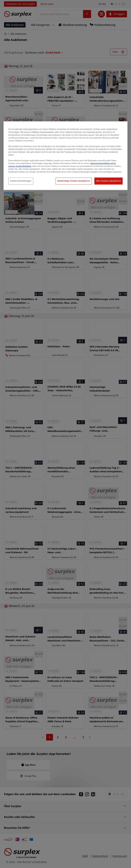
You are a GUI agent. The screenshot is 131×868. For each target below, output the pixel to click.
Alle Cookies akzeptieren (109, 181)
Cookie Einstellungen (21, 181)
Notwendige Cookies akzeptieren (74, 181)
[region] (66, 156)
